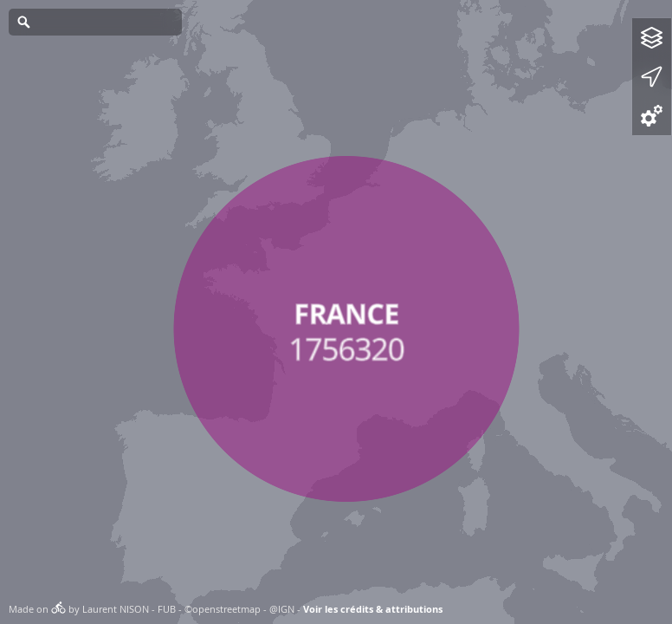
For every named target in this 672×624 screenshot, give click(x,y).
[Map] (336, 312)
